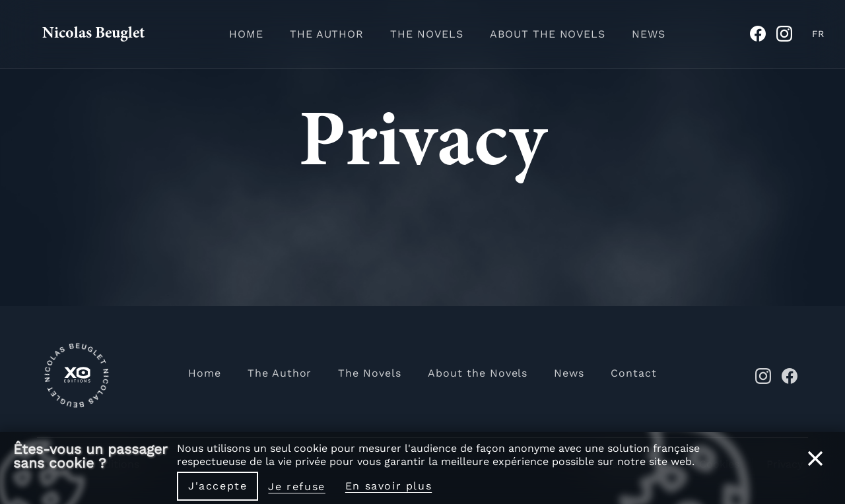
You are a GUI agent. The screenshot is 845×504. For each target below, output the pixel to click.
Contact (634, 373)
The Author (327, 34)
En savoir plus (389, 486)
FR (818, 34)
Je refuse (296, 487)
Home (246, 34)
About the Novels (548, 34)
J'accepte (218, 486)
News (649, 34)
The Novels (427, 34)
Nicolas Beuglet (93, 34)
